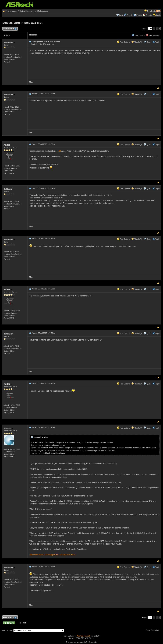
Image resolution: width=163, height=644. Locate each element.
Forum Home (11, 11)
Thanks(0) (137, 42)
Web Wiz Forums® (83, 636)
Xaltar (8, 145)
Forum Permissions (153, 630)
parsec (8, 428)
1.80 (59, 151)
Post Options (123, 42)
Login (158, 15)
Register (149, 15)
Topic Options (153, 35)
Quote (149, 42)
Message (33, 35)
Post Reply (10, 29)
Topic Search (138, 35)
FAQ (121, 15)
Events (138, 15)
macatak (9, 42)
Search (130, 15)
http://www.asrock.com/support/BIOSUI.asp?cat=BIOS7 (53, 555)
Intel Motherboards (41, 11)
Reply (157, 42)
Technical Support (25, 11)
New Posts (151, 11)
